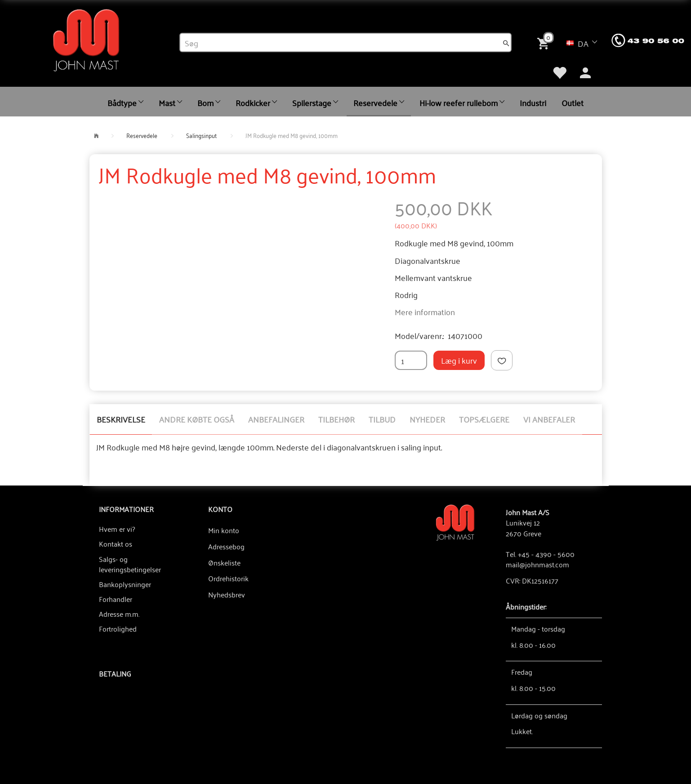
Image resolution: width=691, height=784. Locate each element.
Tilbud (382, 419)
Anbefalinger (276, 419)
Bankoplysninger (125, 584)
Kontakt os (116, 543)
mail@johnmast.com (537, 564)
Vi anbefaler (549, 419)
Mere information (425, 312)
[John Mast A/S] (455, 522)
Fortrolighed (118, 628)
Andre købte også (197, 419)
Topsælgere (484, 419)
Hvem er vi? (117, 529)
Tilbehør (337, 419)
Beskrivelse (121, 419)
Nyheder (427, 419)
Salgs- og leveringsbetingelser (130, 564)
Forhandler (116, 599)
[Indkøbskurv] (545, 42)
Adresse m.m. (119, 614)
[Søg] (506, 43)
